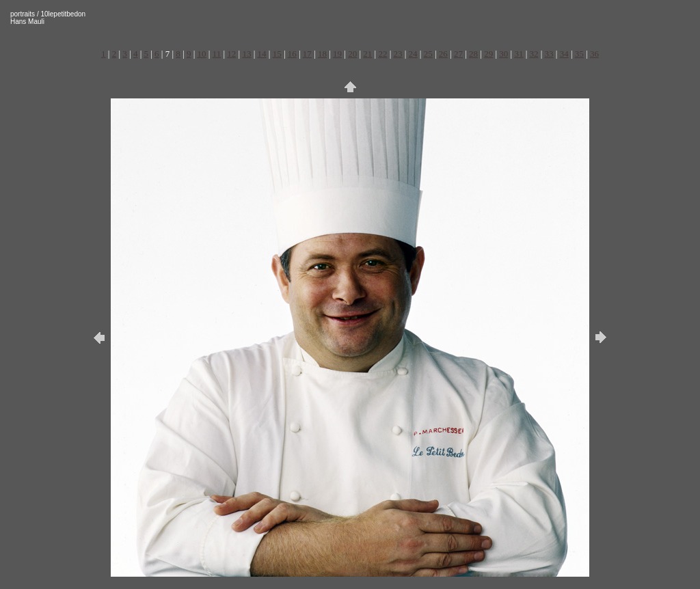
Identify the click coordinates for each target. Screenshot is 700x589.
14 (262, 54)
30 (503, 54)
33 (549, 54)
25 (428, 54)
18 (322, 54)
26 (443, 54)
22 (382, 54)
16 (292, 54)
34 (564, 54)
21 (367, 54)
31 (519, 54)
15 (277, 54)
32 (534, 54)
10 (202, 54)
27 (458, 54)
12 (231, 54)
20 (352, 54)
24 (413, 54)
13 (246, 54)
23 (398, 54)
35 (579, 54)
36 (594, 54)
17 (307, 54)
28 (473, 54)
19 (337, 54)
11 (217, 54)
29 (488, 54)
